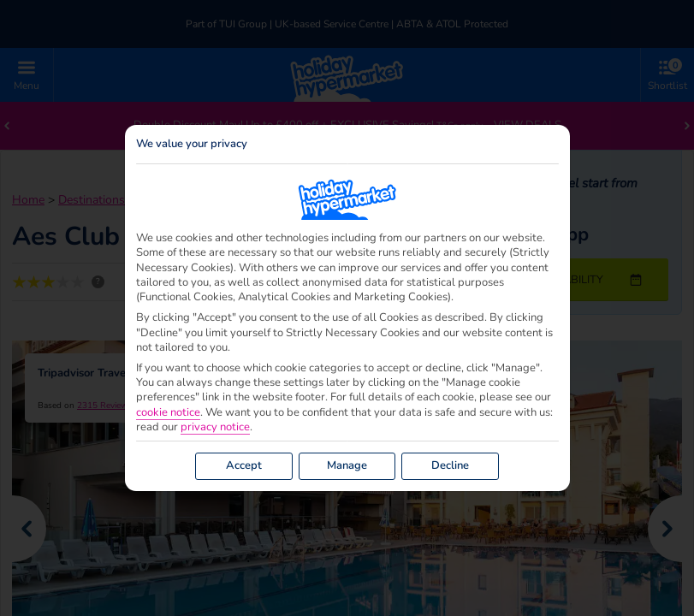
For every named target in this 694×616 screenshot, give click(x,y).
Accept (244, 465)
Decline (450, 465)
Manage (347, 465)
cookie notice (168, 413)
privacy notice (215, 427)
